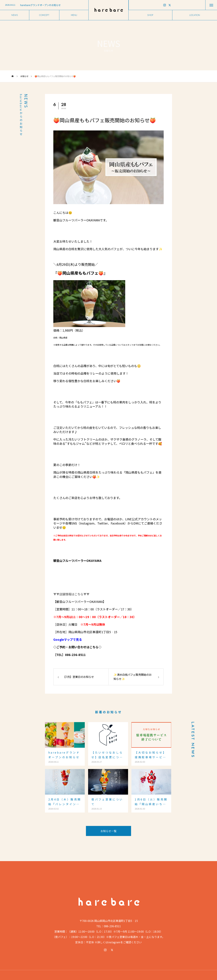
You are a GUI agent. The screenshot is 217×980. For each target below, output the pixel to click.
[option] (44, 5)
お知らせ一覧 (108, 831)
